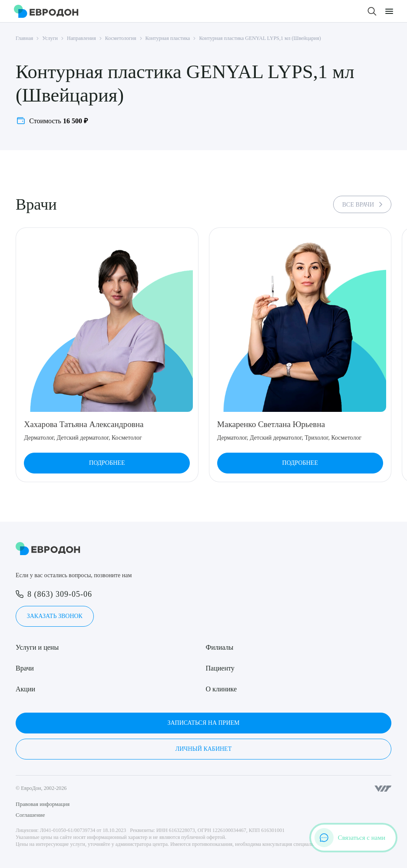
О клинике (221, 689)
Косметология (121, 38)
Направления (81, 38)
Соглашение (30, 815)
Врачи (25, 668)
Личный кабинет (203, 749)
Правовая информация (43, 804)
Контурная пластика (168, 38)
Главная (24, 38)
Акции (25, 689)
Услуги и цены (37, 647)
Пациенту (220, 668)
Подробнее (107, 463)
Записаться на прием (203, 723)
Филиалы (220, 647)
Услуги (50, 38)
